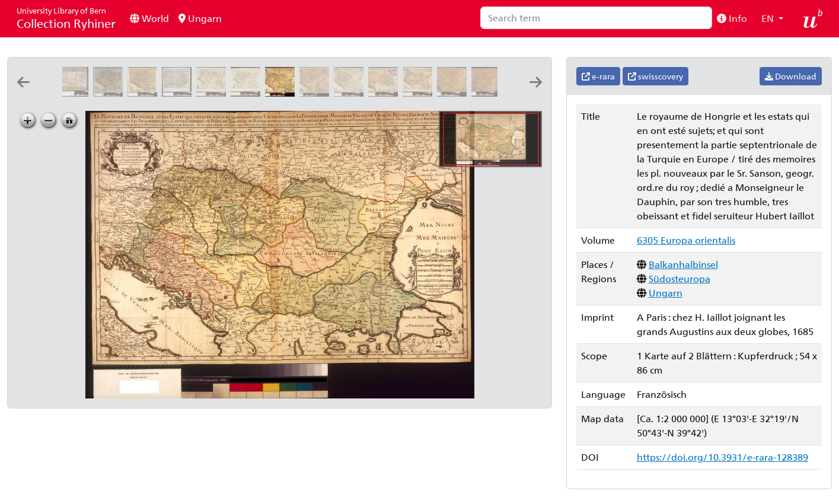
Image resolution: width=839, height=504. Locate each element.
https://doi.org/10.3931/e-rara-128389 (722, 457)
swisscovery (655, 76)
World (149, 18)
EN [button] (769, 18)
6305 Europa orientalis (686, 240)
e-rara (598, 76)
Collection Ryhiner (66, 18)
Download (791, 76)
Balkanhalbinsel (683, 264)
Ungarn (200, 18)
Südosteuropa (680, 278)
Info (732, 18)
